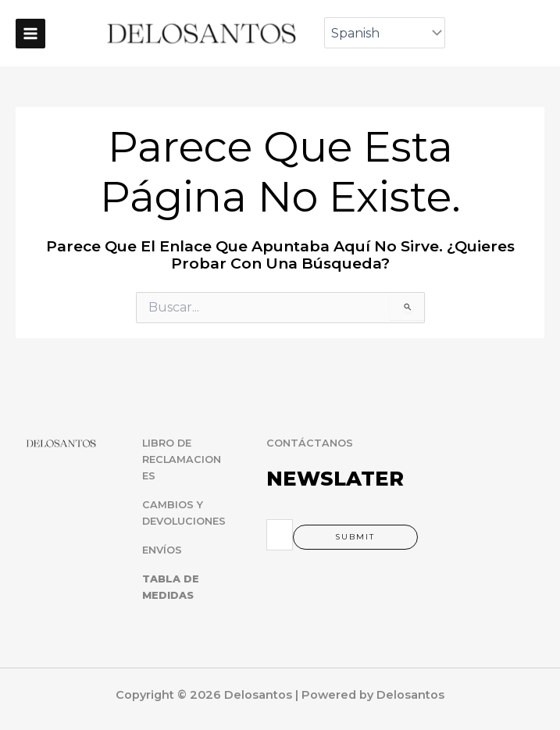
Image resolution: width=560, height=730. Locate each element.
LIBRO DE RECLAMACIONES (182, 459)
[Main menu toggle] (30, 34)
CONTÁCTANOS (310, 443)
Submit (355, 537)
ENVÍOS (162, 550)
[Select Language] (386, 33)
